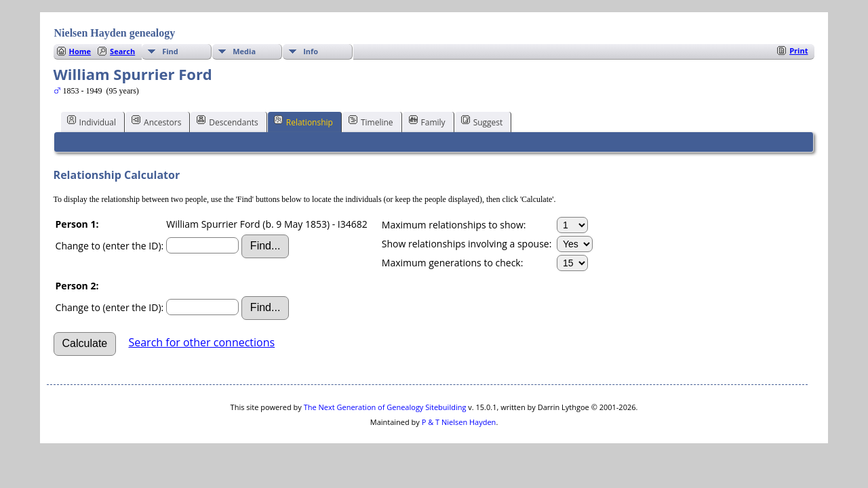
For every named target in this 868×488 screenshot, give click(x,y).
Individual (92, 121)
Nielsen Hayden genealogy (115, 33)
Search (122, 51)
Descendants (227, 121)
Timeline (371, 121)
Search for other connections (201, 342)
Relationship (303, 121)
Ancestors (156, 121)
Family (427, 121)
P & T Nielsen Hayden (459, 422)
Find (170, 51)
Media (244, 51)
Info (311, 51)
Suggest (482, 121)
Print (798, 50)
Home (80, 51)
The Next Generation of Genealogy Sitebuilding (385, 407)
